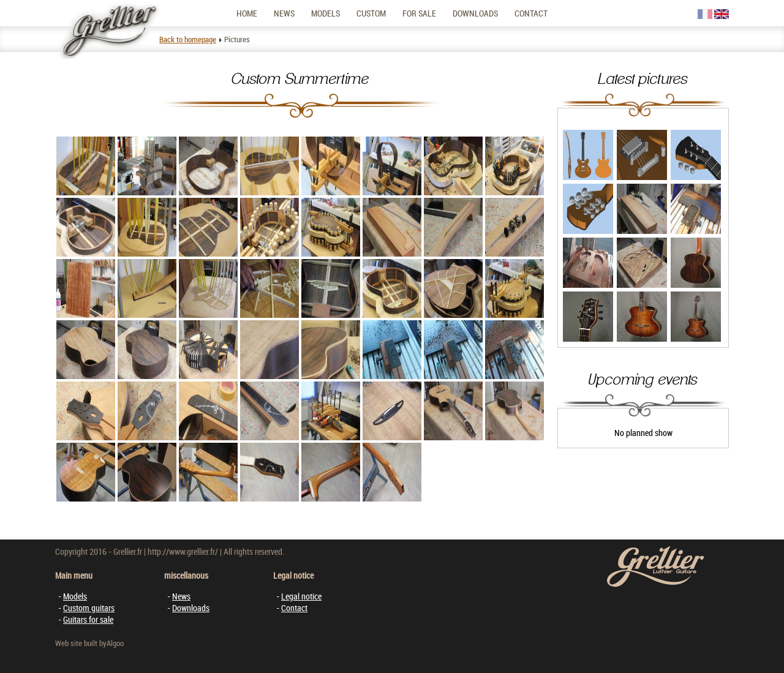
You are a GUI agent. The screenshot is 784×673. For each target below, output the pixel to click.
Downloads (475, 13)
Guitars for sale (88, 619)
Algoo (115, 643)
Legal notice (301, 596)
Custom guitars (89, 608)
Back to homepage (188, 39)
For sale (419, 13)
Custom (371, 13)
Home (247, 13)
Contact (531, 13)
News (284, 13)
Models (326, 13)
